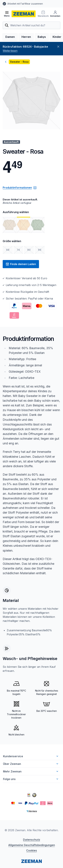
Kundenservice (31, 768)
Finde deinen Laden (21, 276)
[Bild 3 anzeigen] (38, 236)
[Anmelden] (8, 25)
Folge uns (31, 791)
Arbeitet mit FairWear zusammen (25, 4)
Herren (26, 48)
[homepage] (24, 14)
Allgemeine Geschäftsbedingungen (32, 857)
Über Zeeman (31, 775)
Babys (42, 48)
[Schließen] (58, 58)
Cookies (32, 862)
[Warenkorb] (53, 14)
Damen (10, 48)
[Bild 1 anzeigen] (9, 236)
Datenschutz (32, 851)
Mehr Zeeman (31, 783)
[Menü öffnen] (7, 14)
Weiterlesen (10, 62)
